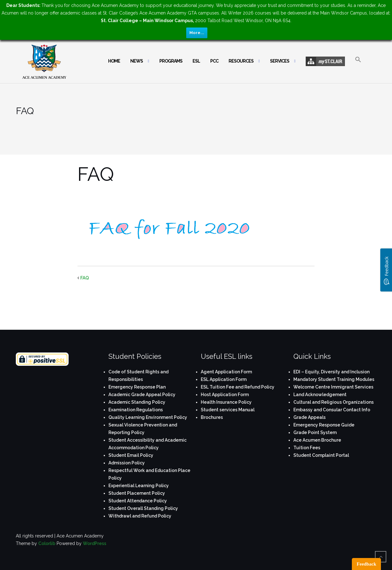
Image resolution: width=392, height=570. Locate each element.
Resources (241, 61)
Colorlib (47, 543)
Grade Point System (315, 432)
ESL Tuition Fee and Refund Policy (238, 387)
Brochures (212, 417)
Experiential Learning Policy (139, 486)
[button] (358, 65)
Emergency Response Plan (137, 387)
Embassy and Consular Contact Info (332, 410)
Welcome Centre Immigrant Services (333, 387)
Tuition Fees (307, 448)
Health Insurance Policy (226, 402)
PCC (214, 61)
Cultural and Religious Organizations (334, 402)
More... (197, 33)
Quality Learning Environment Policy (148, 417)
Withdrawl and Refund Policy (140, 516)
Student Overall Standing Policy (143, 508)
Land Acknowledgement (320, 395)
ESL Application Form (224, 379)
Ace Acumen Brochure (317, 440)
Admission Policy (127, 463)
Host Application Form (225, 395)
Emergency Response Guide (324, 425)
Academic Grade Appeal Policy (142, 395)
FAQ (85, 278)
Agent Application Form (226, 372)
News (137, 61)
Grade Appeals (309, 417)
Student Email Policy (131, 455)
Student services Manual (228, 410)
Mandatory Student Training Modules (334, 379)
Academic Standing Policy (137, 402)
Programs (171, 61)
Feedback (366, 564)
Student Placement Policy (137, 493)
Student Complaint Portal (321, 455)
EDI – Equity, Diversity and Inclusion (331, 372)
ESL (196, 61)
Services (280, 61)
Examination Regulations (136, 410)
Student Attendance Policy (138, 501)
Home (114, 61)
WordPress (95, 543)
